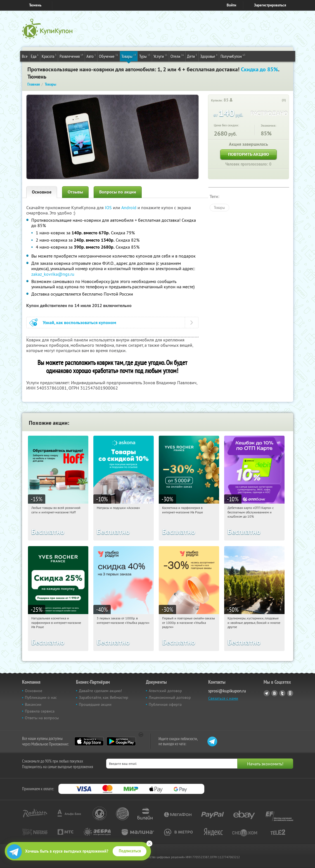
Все (25, 56)
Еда (35, 56)
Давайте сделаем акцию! (100, 691)
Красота (49, 56)
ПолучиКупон (233, 56)
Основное (42, 192)
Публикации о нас (41, 697)
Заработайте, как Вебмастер (104, 697)
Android (129, 207)
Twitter (282, 693)
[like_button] (278, 100)
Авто (91, 56)
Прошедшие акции (95, 704)
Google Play (121, 741)
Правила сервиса (40, 711)
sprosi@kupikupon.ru (227, 691)
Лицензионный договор (170, 697)
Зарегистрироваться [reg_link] (270, 5)
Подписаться (130, 851)
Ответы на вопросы (42, 718)
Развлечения (71, 56)
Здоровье (209, 56)
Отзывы (75, 192)
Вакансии (33, 704)
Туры (145, 56)
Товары (129, 56)
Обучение (109, 56)
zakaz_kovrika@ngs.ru (53, 274)
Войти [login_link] (231, 5)
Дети (192, 56)
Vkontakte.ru (274, 693)
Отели (177, 56)
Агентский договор (165, 691)
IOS (109, 207)
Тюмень (35, 5)
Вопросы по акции (118, 192)
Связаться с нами (223, 698)
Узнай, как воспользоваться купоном (80, 323)
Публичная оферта (165, 704)
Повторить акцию (248, 154)
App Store (89, 741)
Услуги (160, 56)
